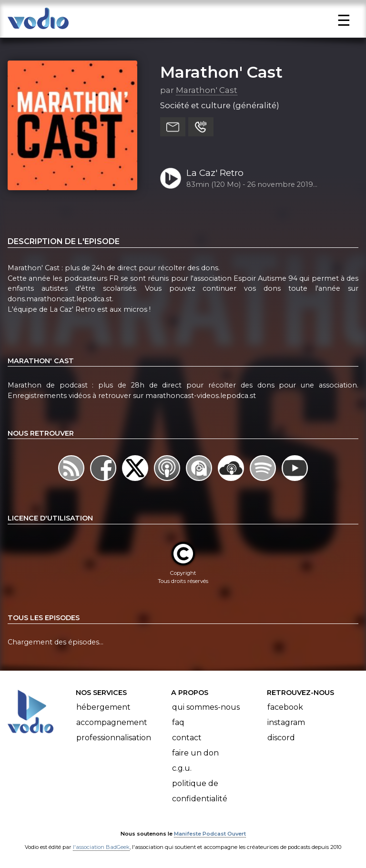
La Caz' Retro (215, 173)
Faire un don (195, 753)
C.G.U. (182, 768)
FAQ (178, 722)
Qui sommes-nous (206, 707)
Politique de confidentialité (200, 791)
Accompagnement (112, 722)
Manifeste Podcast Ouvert (210, 834)
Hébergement (103, 707)
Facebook (285, 707)
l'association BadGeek (101, 847)
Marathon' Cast (221, 72)
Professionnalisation (114, 738)
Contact (187, 738)
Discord (281, 738)
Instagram (286, 722)
